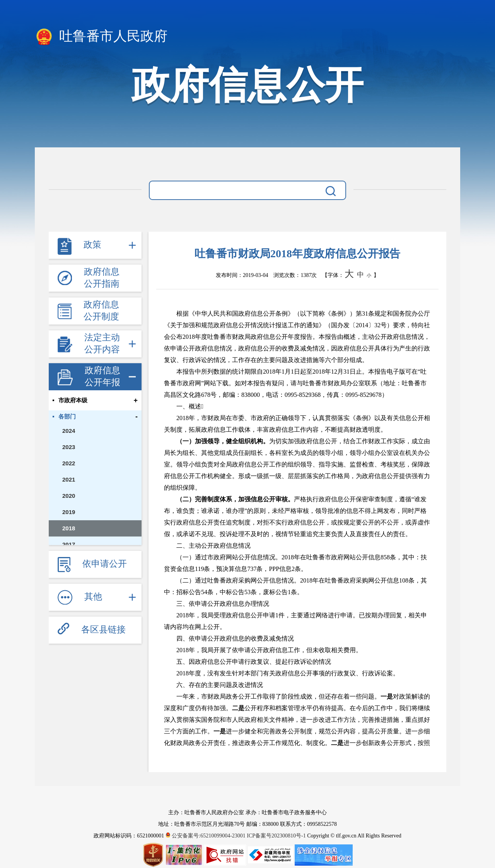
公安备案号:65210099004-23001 (206, 836)
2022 (69, 463)
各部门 (67, 417)
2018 (69, 528)
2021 (69, 479)
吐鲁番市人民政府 (101, 37)
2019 (69, 512)
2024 (69, 431)
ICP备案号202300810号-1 (276, 836)
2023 (69, 447)
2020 (69, 496)
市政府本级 (73, 400)
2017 (69, 544)
